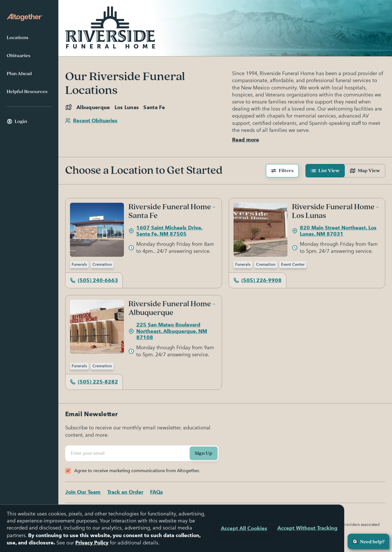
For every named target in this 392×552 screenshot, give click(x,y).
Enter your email (89, 453)
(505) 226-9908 (258, 280)
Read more (246, 140)
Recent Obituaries (91, 120)
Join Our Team (83, 492)
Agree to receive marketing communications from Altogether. (137, 471)
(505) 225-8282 (94, 382)
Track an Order (125, 492)
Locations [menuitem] (18, 38)
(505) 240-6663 (94, 280)
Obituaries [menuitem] (19, 56)
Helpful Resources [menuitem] (27, 92)
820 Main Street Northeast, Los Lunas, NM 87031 (334, 231)
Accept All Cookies (244, 528)
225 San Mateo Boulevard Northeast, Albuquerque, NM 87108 (168, 331)
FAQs (157, 492)
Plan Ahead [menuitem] (19, 74)
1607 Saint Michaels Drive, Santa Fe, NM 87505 (166, 231)
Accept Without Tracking (307, 528)
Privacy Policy (92, 543)
